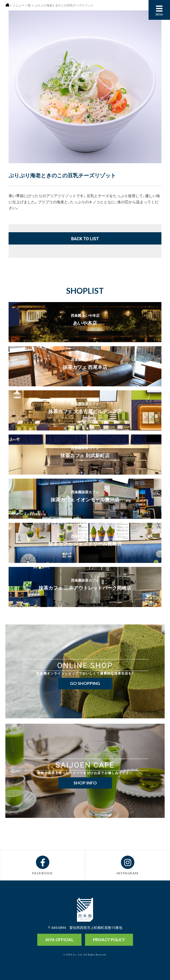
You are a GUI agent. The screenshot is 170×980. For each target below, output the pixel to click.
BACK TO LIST (85, 238)
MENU (159, 14)
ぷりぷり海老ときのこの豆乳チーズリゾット (64, 5)
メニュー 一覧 (22, 5)
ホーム (7, 5)
